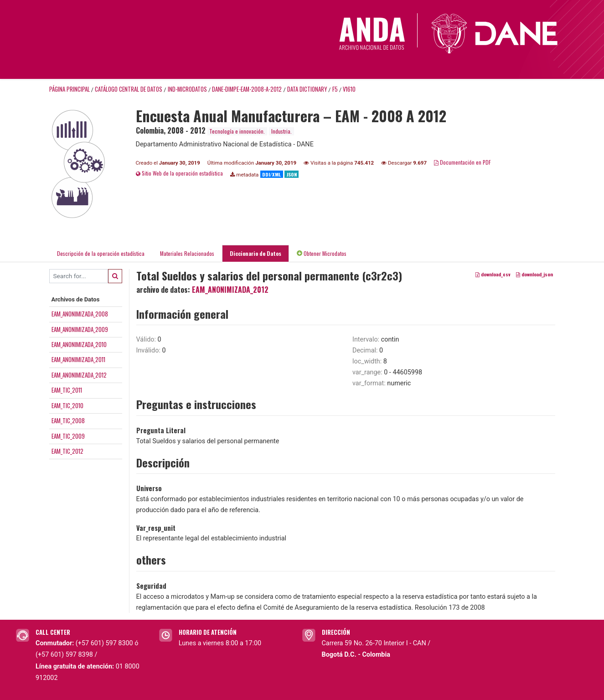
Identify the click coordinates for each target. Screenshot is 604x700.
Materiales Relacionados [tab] (187, 253)
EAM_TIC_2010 (67, 405)
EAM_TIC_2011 (67, 390)
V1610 (349, 89)
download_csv (493, 274)
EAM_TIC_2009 (68, 436)
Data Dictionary (307, 89)
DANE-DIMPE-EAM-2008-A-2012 (247, 89)
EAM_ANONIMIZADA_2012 (79, 375)
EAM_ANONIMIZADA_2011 (78, 359)
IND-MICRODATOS (187, 89)
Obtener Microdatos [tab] (322, 253)
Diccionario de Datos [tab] (256, 253)
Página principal (70, 89)
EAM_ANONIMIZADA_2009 (80, 329)
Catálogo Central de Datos (129, 89)
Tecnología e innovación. (237, 131)
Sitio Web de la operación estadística (179, 173)
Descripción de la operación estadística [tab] (101, 253)
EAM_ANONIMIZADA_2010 (79, 344)
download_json (534, 274)
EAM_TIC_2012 (67, 451)
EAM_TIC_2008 (68, 420)
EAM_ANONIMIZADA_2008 (80, 314)
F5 (335, 89)
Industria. (281, 131)
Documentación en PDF (462, 162)
